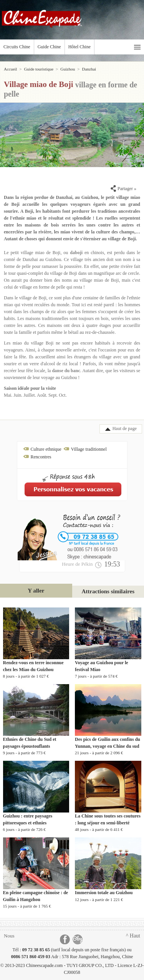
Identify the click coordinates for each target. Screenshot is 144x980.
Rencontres (41, 457)
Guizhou (68, 69)
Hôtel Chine (79, 47)
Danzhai (89, 69)
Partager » (123, 189)
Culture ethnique (46, 449)
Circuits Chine (17, 47)
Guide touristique (39, 69)
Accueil (10, 69)
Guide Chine (49, 47)
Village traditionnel (89, 449)
